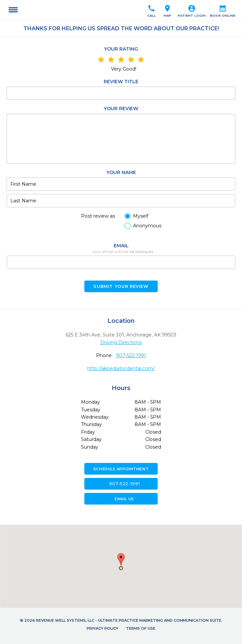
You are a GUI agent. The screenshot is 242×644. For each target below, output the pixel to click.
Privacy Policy (102, 628)
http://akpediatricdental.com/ (121, 368)
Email (121, 246)
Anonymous (147, 226)
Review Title (121, 82)
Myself (141, 216)
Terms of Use (141, 628)
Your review (121, 108)
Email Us (121, 499)
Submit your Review (121, 286)
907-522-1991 (131, 355)
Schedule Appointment (121, 469)
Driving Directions (121, 342)
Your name (121, 172)
